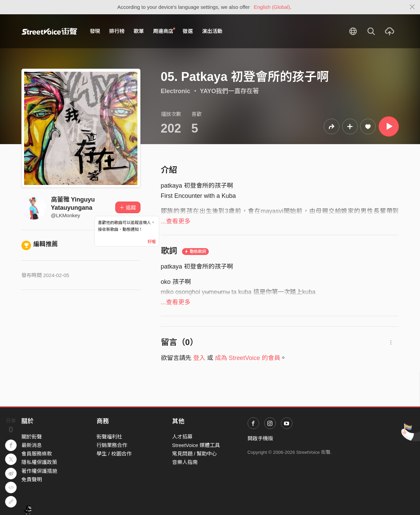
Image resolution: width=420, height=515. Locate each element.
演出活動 (212, 31)
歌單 (139, 31)
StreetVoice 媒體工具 (196, 445)
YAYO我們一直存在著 (230, 91)
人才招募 (182, 437)
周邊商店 (164, 31)
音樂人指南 (185, 462)
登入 (199, 358)
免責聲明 (32, 479)
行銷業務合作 (112, 445)
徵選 (188, 31)
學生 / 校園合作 (114, 454)
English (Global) (272, 7)
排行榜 (117, 31)
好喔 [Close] (152, 242)
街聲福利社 (109, 437)
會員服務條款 (37, 454)
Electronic (176, 91)
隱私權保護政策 (39, 462)
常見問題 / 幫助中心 (195, 454)
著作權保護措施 (39, 471)
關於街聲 (32, 437)
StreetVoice (49, 31)
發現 (95, 31)
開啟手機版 (260, 438)
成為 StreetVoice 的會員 (248, 358)
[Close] (412, 7)
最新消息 (32, 445)
